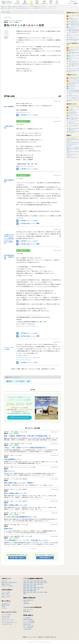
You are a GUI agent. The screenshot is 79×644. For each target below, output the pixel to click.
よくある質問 (46, 637)
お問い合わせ (53, 637)
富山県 (28, 584)
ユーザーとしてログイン (6, 595)
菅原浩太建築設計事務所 (9, 181)
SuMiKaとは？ (5, 581)
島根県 (28, 589)
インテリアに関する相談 (28, 627)
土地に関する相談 (27, 624)
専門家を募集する (45, 558)
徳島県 (25, 591)
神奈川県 (45, 583)
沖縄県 (25, 594)
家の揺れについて (72, 37)
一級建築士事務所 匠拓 (8, 127)
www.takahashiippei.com (24, 112)
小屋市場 (3, 607)
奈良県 (38, 587)
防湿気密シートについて (74, 101)
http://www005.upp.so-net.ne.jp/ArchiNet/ (28, 358)
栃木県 (28, 583)
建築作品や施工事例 (6, 605)
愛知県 (31, 586)
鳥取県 (25, 589)
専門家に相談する (28, 615)
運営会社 (41, 637)
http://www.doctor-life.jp (23, 360)
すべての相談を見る (27, 618)
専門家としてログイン (6, 597)
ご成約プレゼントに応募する (7, 586)
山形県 (42, 581)
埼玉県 (6, 38)
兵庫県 (35, 587)
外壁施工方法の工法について (73, 157)
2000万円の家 (72, 88)
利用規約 (25, 637)
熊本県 (35, 592)
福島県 (45, 581)
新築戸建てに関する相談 (28, 619)
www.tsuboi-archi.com (31, 326)
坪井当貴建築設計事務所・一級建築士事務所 (9, 257)
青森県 (28, 581)
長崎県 (31, 592)
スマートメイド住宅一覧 (6, 615)
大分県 (38, 592)
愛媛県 (31, 591)
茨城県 (25, 583)
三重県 (35, 586)
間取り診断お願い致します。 (73, 144)
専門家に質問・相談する (17, 558)
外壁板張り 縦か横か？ (73, 96)
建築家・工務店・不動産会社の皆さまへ (9, 583)
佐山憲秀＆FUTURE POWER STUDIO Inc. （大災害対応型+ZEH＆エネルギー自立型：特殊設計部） (9, 239)
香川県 (28, 591)
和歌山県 (42, 587)
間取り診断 (69, 146)
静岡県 (28, 586)
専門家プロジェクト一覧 (28, 610)
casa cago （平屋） (6, 618)
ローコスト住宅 (14, 21)
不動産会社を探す (27, 603)
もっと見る (33, 548)
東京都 (42, 583)
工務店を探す (26, 602)
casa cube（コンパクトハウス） (8, 619)
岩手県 (31, 581)
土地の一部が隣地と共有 (72, 138)
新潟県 (25, 584)
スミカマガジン (5, 608)
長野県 (42, 584)
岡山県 (31, 589)
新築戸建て (7, 21)
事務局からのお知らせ (6, 584)
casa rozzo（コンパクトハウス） (8, 621)
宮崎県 (42, 592)
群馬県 (31, 583)
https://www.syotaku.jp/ (27, 166)
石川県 (31, 584)
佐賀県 (28, 592)
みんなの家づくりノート (6, 603)
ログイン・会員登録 (73, 3)
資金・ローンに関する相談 (28, 626)
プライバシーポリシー (33, 637)
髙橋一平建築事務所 (9, 107)
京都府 (28, 587)
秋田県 (38, 581)
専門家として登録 (5, 594)
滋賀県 (25, 587)
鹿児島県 (45, 592)
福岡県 (25, 592)
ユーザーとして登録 (6, 592)
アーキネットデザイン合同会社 (9, 348)
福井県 (35, 584)
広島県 (35, 589)
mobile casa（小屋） (6, 616)
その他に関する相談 (27, 629)
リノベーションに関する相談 (29, 621)
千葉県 (38, 583)
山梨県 (38, 584)
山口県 (38, 589)
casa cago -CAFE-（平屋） (7, 624)
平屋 (20, 21)
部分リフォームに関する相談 (29, 623)
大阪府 (31, 587)
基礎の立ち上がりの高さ (74, 35)
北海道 (25, 581)
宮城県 (35, 581)
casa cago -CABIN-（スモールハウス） (9, 623)
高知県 (35, 591)
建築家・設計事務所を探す (28, 600)
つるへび (6, 36)
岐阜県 (25, 586)
